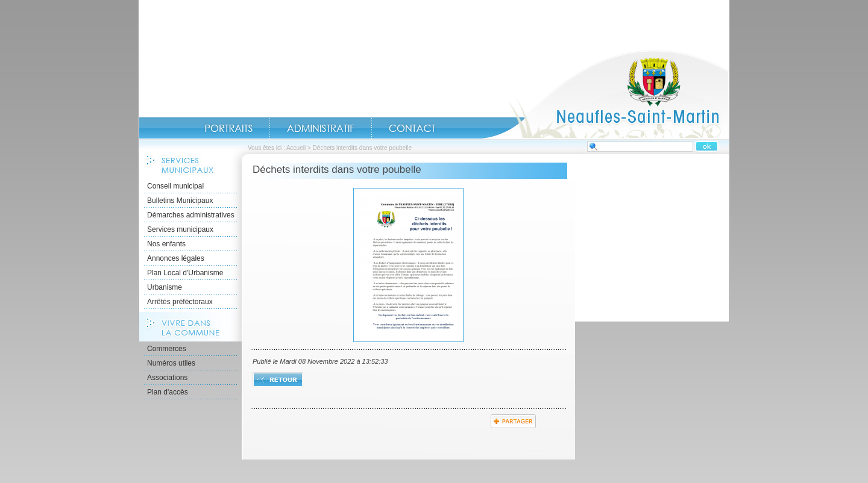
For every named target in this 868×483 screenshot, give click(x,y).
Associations (167, 378)
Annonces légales (176, 258)
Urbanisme (165, 287)
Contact (412, 128)
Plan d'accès (168, 392)
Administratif (321, 128)
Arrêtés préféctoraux (180, 302)
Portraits (228, 128)
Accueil (605, 94)
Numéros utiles (171, 363)
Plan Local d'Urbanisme (185, 273)
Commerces (167, 349)
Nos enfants (166, 244)
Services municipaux (180, 229)
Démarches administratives (191, 215)
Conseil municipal (175, 186)
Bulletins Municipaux (180, 201)
